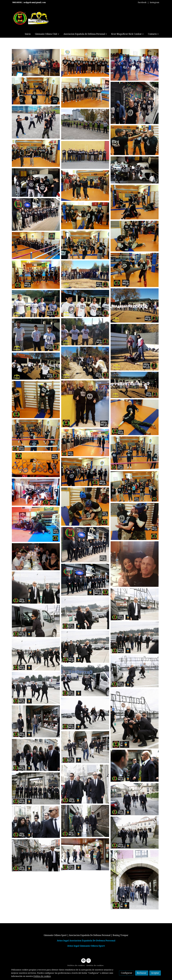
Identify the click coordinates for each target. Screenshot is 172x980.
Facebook (142, 2)
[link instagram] (88, 960)
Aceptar (155, 973)
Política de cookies (76, 966)
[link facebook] (84, 960)
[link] (31, 18)
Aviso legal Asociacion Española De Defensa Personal (86, 941)
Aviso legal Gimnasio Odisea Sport (86, 946)
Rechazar (142, 973)
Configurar (127, 973)
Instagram (155, 2)
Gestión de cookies (95, 966)
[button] (47, 34)
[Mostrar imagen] (36, 63)
